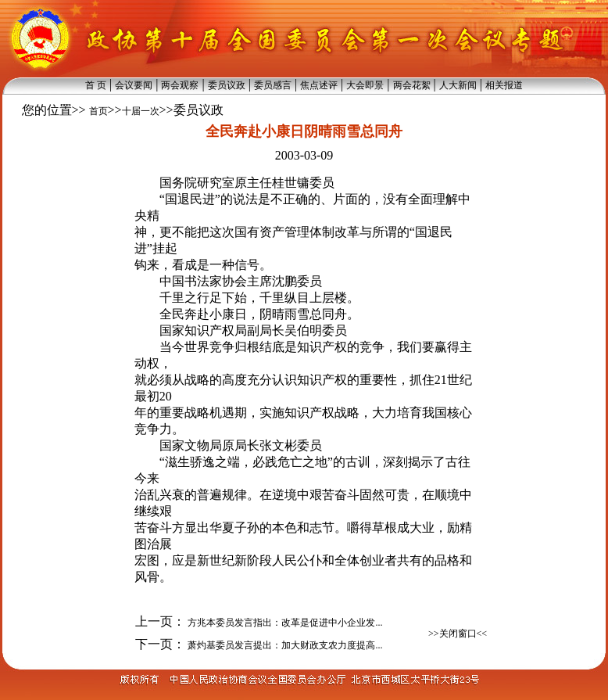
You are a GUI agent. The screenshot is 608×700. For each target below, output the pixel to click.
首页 (98, 111)
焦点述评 (319, 85)
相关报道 (504, 85)
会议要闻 (134, 85)
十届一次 (141, 111)
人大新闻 (458, 85)
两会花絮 (412, 85)
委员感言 (273, 85)
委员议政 (227, 85)
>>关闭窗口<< (458, 634)
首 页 (96, 85)
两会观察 (180, 85)
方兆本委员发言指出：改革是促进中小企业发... (284, 623)
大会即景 (365, 85)
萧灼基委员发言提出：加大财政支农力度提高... (284, 645)
